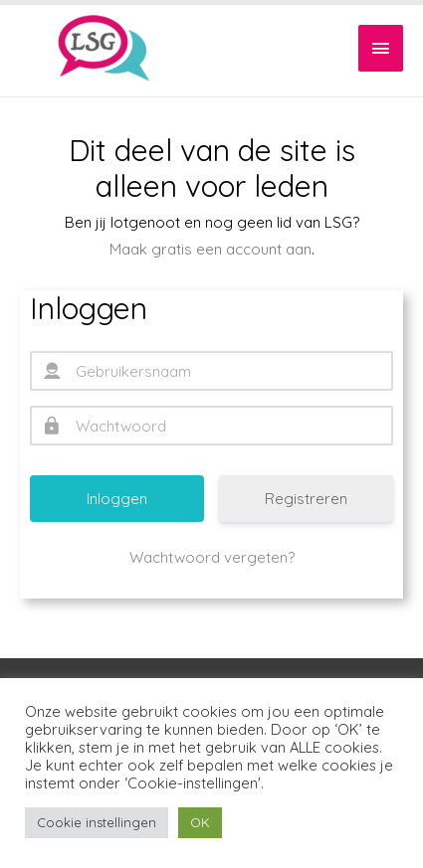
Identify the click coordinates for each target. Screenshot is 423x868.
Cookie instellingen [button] (97, 822)
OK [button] (200, 822)
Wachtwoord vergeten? (212, 557)
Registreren (306, 499)
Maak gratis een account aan (211, 249)
